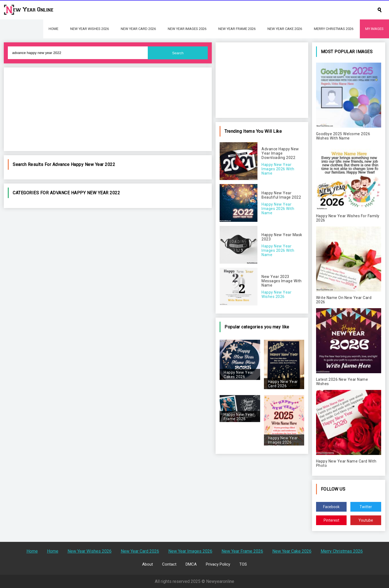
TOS (243, 564)
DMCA (191, 564)
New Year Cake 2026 (285, 29)
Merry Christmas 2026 (334, 29)
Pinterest (331, 520)
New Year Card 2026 (138, 29)
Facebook (331, 507)
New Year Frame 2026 (237, 29)
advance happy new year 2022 (84, 164)
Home (53, 29)
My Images (374, 29)
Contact (169, 564)
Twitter (366, 507)
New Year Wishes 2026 (90, 29)
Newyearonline (220, 581)
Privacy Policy (218, 564)
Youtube (366, 520)
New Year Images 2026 (187, 29)
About (147, 564)
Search (178, 53)
